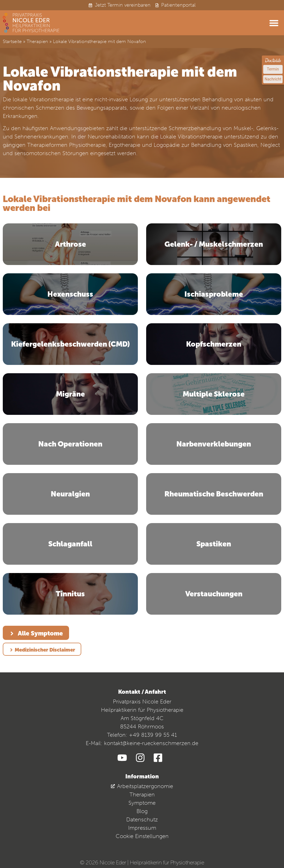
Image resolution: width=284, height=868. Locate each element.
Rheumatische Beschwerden (214, 494)
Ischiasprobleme (214, 294)
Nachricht (273, 79)
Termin (273, 69)
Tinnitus (70, 594)
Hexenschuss (70, 294)
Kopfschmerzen (214, 344)
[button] (274, 23)
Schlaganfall (70, 544)
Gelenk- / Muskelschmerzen (214, 244)
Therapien (37, 41)
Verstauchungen (214, 594)
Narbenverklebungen (214, 444)
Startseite (12, 41)
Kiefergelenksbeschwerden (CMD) (70, 344)
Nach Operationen (70, 444)
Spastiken (214, 544)
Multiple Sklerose (214, 394)
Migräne (70, 394)
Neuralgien (70, 494)
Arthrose (70, 244)
